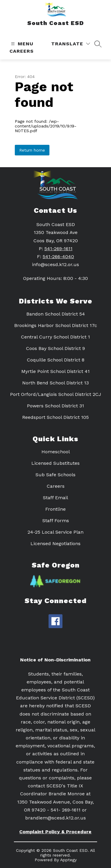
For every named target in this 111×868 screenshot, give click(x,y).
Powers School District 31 (55, 406)
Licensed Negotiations (55, 543)
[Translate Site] (71, 44)
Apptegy (68, 860)
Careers (22, 51)
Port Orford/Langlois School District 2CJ (56, 394)
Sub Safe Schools (55, 475)
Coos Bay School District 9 (55, 348)
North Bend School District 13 (55, 383)
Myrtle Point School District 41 (55, 371)
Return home (32, 150)
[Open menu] (21, 44)
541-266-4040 (58, 257)
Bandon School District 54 (56, 314)
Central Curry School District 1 (55, 337)
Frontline (55, 509)
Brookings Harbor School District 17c (56, 325)
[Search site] (98, 44)
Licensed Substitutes (55, 463)
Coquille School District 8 (56, 360)
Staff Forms (56, 521)
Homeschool (56, 452)
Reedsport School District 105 (55, 417)
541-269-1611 (58, 249)
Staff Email (55, 498)
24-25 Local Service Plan (55, 532)
